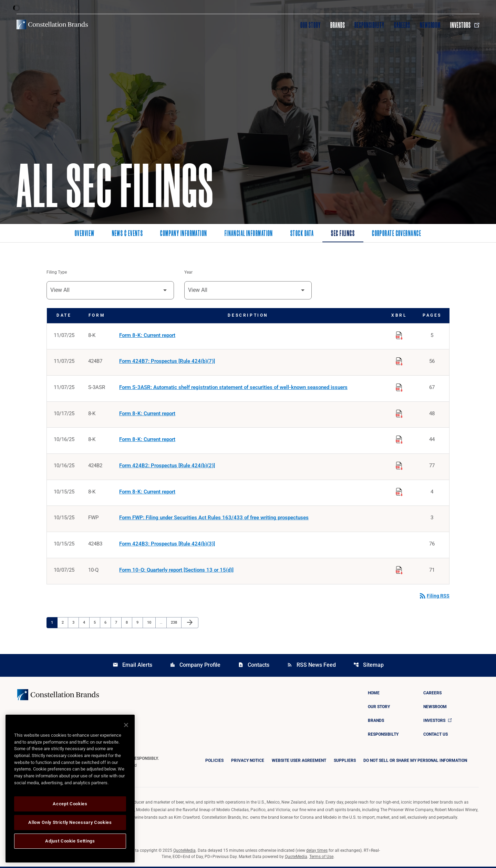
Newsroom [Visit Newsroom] (430, 25)
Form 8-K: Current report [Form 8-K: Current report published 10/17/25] (147, 414)
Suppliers (345, 762)
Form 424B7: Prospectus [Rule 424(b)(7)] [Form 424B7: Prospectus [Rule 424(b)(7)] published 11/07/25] (167, 362)
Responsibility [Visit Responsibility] (369, 25)
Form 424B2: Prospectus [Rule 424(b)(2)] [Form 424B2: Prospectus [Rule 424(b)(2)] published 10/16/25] (167, 467)
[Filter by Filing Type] (110, 290)
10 (151, 624)
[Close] (126, 725)
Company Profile (195, 666)
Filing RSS (434, 597)
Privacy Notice (248, 762)
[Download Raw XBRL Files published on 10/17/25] (399, 413)
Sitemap (369, 666)
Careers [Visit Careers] (402, 25)
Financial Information (249, 234)
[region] (70, 789)
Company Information (184, 234)
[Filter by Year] (248, 290)
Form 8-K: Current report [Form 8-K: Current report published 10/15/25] (147, 493)
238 (175, 624)
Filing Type (57, 273)
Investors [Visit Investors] (465, 25)
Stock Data (302, 234)
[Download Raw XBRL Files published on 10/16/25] (399, 439)
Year (188, 273)
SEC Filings (343, 234)
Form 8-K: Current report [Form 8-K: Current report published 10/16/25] (147, 440)
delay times (317, 852)
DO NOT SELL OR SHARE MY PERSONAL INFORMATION (415, 762)
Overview (85, 234)
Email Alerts (132, 666)
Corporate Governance (397, 234)
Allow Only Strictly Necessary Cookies (70, 822)
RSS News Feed (311, 666)
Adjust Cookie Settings (70, 841)
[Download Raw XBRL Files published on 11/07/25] (399, 335)
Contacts (254, 666)
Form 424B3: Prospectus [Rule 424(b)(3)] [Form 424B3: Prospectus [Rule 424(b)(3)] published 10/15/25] (167, 545)
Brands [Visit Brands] (338, 25)
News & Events (128, 234)
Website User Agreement (299, 762)
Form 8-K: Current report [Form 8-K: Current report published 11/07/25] (147, 336)
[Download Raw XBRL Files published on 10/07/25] (399, 570)
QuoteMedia (184, 852)
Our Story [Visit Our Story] (311, 25)
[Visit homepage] (52, 24)
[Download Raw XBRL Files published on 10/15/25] (399, 492)
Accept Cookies (70, 804)
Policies (214, 762)
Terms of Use (321, 858)
